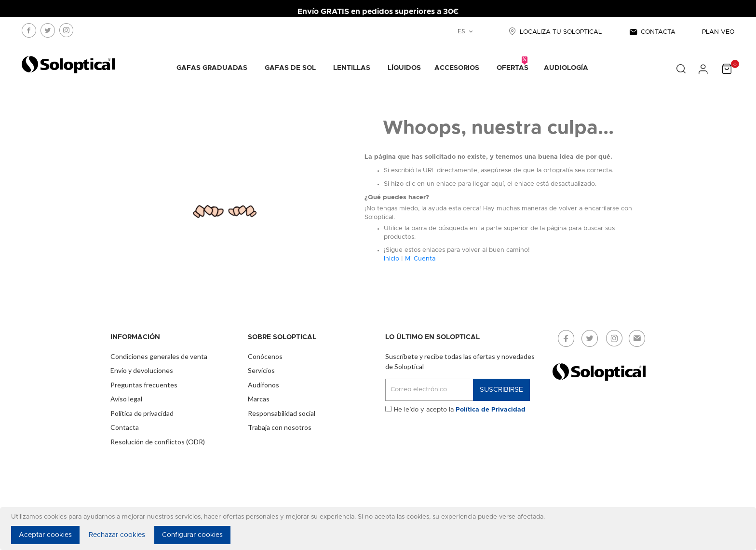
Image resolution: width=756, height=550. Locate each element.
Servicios (261, 370)
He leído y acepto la (460, 410)
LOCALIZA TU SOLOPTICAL (554, 32)
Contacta (125, 427)
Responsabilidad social (282, 413)
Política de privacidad (142, 413)
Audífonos (263, 385)
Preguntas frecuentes (144, 385)
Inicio (391, 259)
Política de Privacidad (491, 410)
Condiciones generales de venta (159, 356)
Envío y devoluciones (142, 370)
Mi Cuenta (420, 259)
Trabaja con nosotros (280, 427)
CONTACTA (652, 32)
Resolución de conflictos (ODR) (158, 442)
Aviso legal (126, 399)
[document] (379, 529)
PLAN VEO (718, 32)
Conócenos (265, 356)
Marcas (259, 399)
